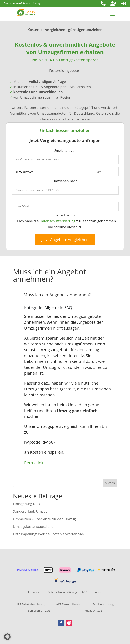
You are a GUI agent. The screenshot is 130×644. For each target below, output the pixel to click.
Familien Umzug (103, 605)
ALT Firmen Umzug (69, 605)
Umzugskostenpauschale (33, 526)
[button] (65, 296)
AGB (84, 592)
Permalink (34, 463)
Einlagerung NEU (27, 504)
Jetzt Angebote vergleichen (65, 239)
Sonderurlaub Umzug (30, 511)
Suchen (110, 483)
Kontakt (97, 592)
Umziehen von (65, 150)
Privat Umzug (93, 611)
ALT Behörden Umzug (31, 605)
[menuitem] (103, 4)
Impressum (36, 592)
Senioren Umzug (39, 611)
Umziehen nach (65, 181)
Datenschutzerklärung (57, 221)
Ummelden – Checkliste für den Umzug (44, 519)
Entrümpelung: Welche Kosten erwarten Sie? (49, 534)
